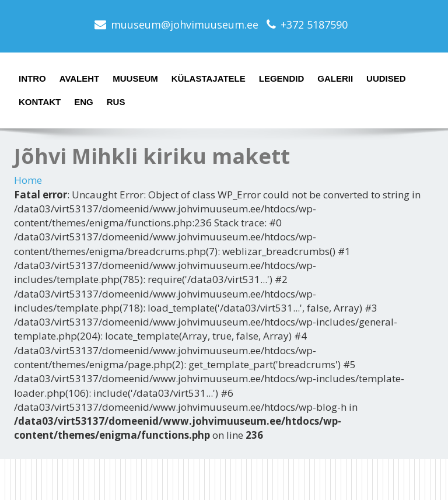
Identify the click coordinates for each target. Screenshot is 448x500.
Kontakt (40, 102)
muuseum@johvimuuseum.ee (185, 25)
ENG (84, 102)
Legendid (282, 78)
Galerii (335, 78)
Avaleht (80, 78)
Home (28, 180)
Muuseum (135, 78)
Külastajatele (209, 78)
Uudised (386, 78)
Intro (32, 78)
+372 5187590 (314, 25)
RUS (116, 102)
